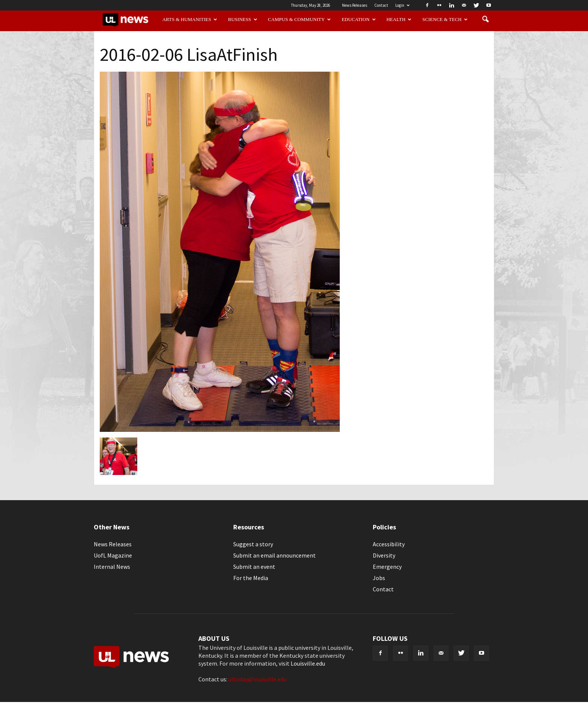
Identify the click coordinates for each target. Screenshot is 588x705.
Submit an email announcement (274, 555)
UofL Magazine (113, 555)
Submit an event (254, 567)
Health (399, 20)
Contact (381, 5)
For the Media (251, 578)
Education (359, 20)
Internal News (112, 567)
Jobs (379, 578)
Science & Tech (445, 20)
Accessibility (389, 544)
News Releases (355, 5)
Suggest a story (253, 544)
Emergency (387, 567)
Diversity (384, 555)
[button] (485, 20)
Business (243, 20)
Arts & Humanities (190, 20)
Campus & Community (300, 20)
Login (402, 5)
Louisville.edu (308, 663)
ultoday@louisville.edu (257, 679)
